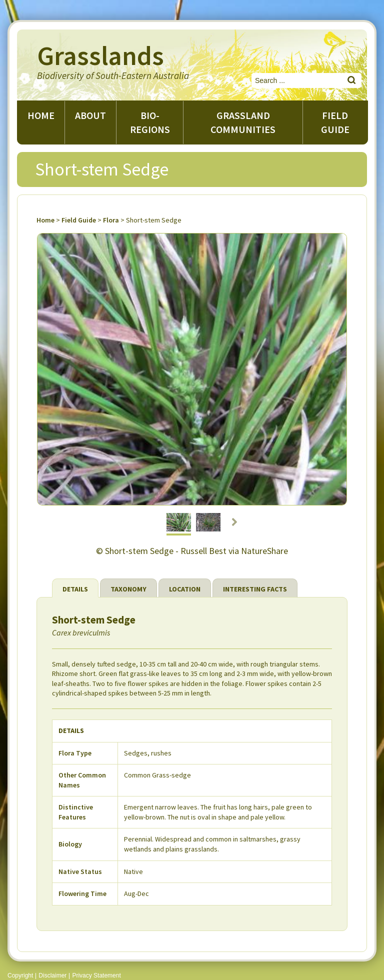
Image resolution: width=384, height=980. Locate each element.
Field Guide (79, 220)
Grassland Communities (243, 122)
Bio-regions (150, 122)
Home (41, 115)
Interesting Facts (255, 589)
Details (75, 589)
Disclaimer (52, 975)
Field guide (335, 122)
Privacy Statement (96, 975)
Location (185, 589)
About (90, 115)
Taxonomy (128, 589)
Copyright (20, 975)
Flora (111, 220)
